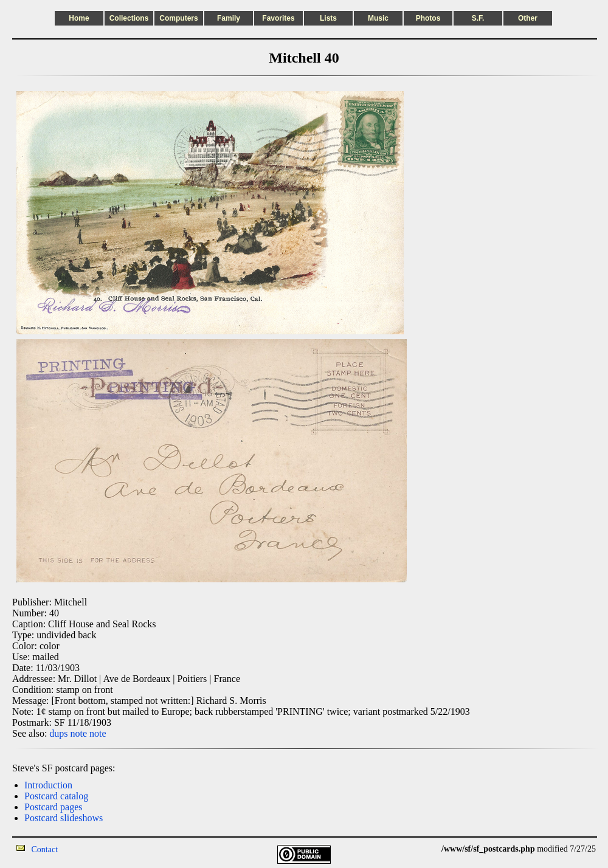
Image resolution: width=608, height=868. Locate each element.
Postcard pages (54, 807)
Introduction (48, 785)
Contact (45, 849)
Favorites (278, 18)
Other (528, 18)
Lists (328, 18)
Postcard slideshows (64, 818)
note (79, 733)
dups (58, 733)
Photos (428, 18)
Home (79, 18)
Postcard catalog (56, 796)
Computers (178, 18)
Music (378, 18)
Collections (129, 18)
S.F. (478, 18)
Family (229, 18)
